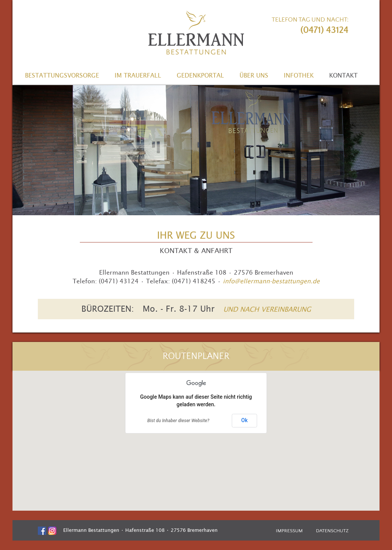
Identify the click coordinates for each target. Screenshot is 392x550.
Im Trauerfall (138, 75)
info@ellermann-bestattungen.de (271, 281)
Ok (245, 420)
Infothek (299, 75)
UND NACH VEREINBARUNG (267, 309)
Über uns (254, 75)
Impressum (289, 531)
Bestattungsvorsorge (62, 75)
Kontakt (343, 75)
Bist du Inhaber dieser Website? (178, 421)
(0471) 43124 (324, 30)
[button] (196, 434)
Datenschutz (332, 531)
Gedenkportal (200, 75)
